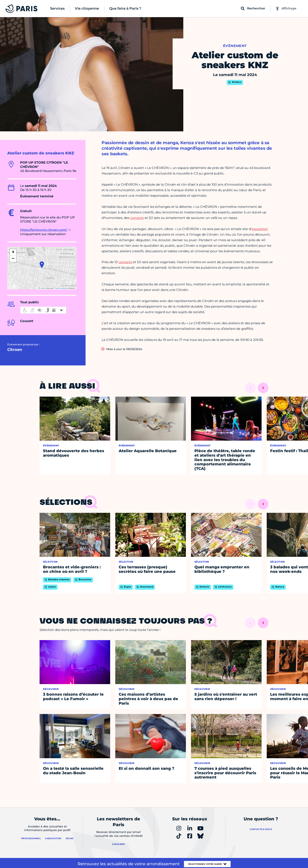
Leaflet (42, 288)
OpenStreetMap (61, 288)
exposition (260, 229)
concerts (137, 218)
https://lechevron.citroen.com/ (44, 230)
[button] (42, 265)
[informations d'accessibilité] (43, 310)
